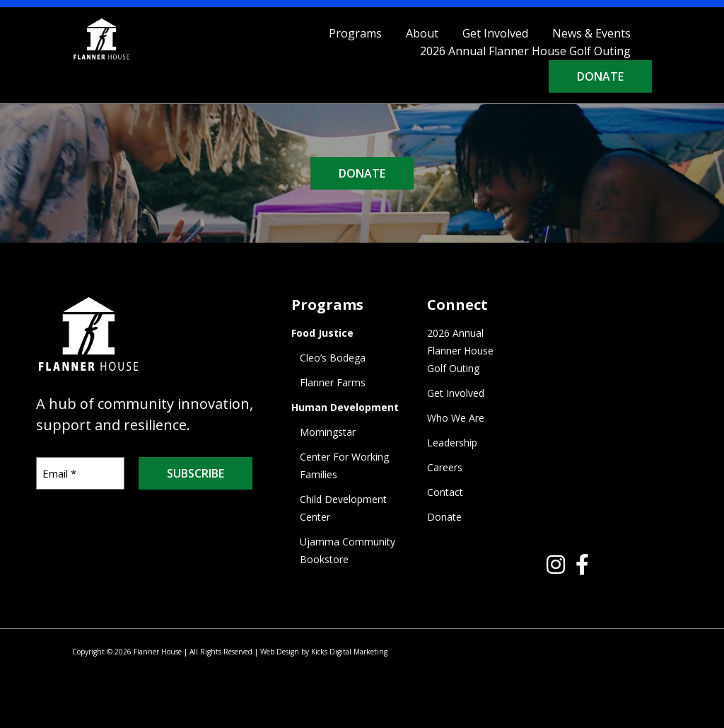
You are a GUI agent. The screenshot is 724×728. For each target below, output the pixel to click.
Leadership (452, 443)
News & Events (591, 33)
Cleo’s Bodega (333, 358)
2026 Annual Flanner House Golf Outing (525, 51)
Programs (355, 33)
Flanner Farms (333, 382)
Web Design (280, 652)
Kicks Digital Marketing (349, 652)
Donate (600, 76)
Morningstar (328, 432)
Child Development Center (343, 508)
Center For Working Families (344, 466)
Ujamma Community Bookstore (348, 550)
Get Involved (495, 33)
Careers (445, 467)
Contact (445, 492)
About (422, 33)
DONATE (362, 173)
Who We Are (456, 418)
